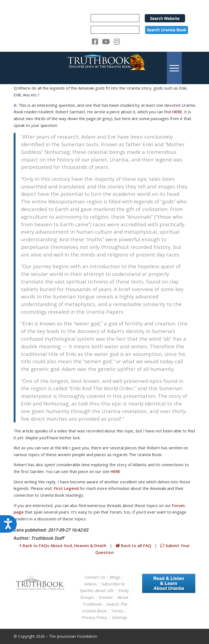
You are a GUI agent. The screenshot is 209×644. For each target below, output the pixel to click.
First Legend (66, 488)
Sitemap (119, 617)
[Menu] (174, 68)
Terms (117, 611)
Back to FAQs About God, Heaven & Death (63, 545)
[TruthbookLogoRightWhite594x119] (104, 68)
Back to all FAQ (134, 545)
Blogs (115, 577)
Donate (106, 597)
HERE (177, 112)
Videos (90, 584)
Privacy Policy (94, 617)
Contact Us (95, 577)
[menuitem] (174, 68)
